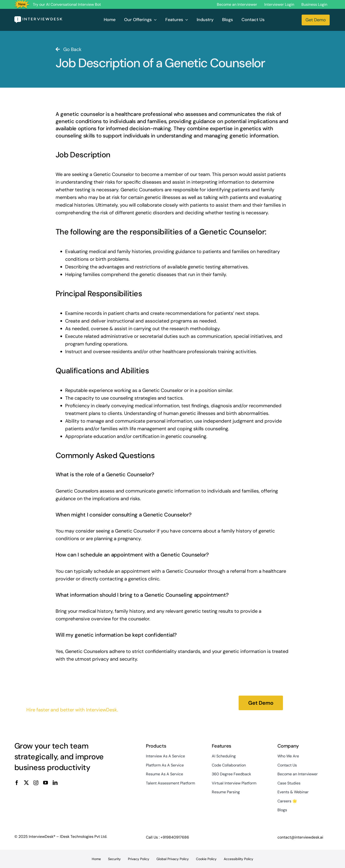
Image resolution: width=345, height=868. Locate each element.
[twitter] (26, 783)
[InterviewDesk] (38, 19)
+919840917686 (175, 837)
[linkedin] (55, 783)
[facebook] (17, 783)
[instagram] (36, 783)
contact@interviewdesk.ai (300, 837)
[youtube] (46, 783)
